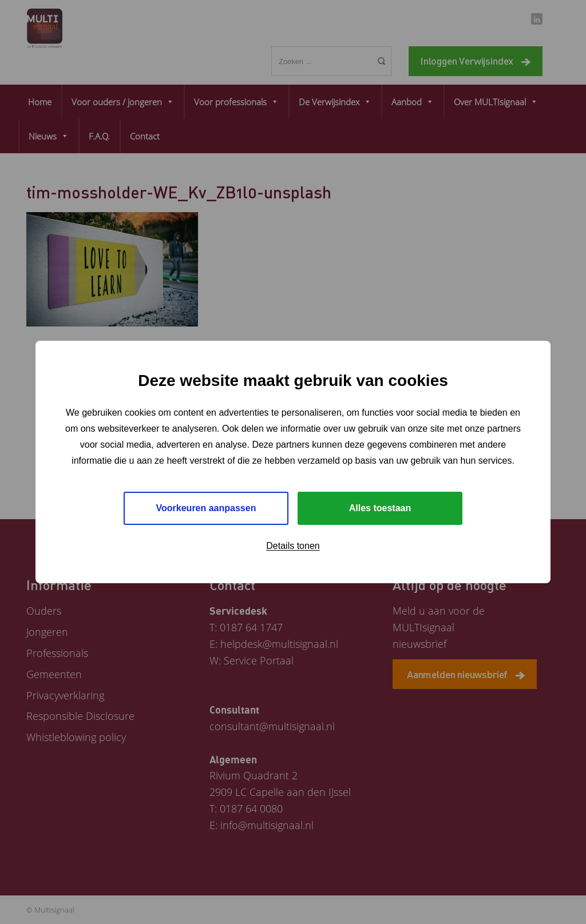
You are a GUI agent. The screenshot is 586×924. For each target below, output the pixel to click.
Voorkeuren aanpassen (206, 508)
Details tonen (293, 546)
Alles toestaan (380, 508)
